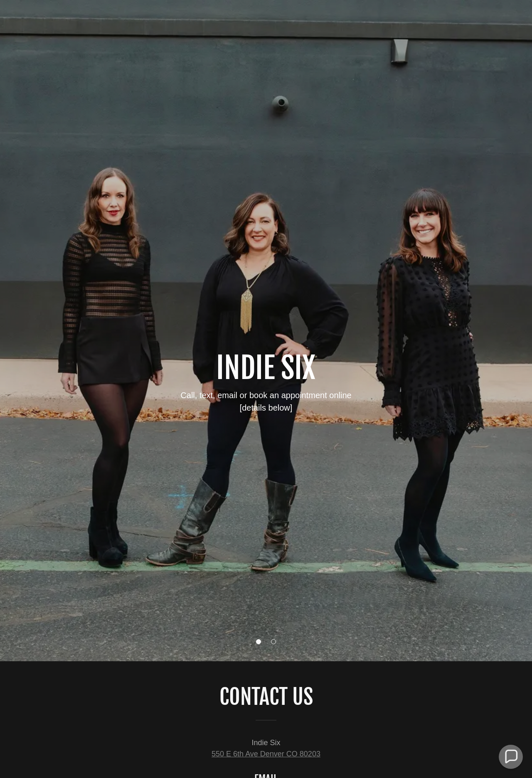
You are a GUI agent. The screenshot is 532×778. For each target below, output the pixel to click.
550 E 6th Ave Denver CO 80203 (266, 754)
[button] (259, 642)
